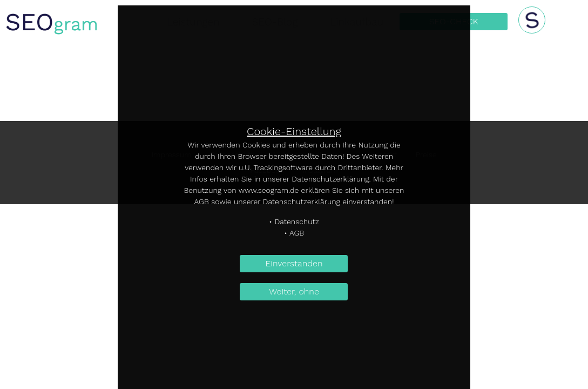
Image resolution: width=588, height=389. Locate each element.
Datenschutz (297, 222)
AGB (297, 233)
